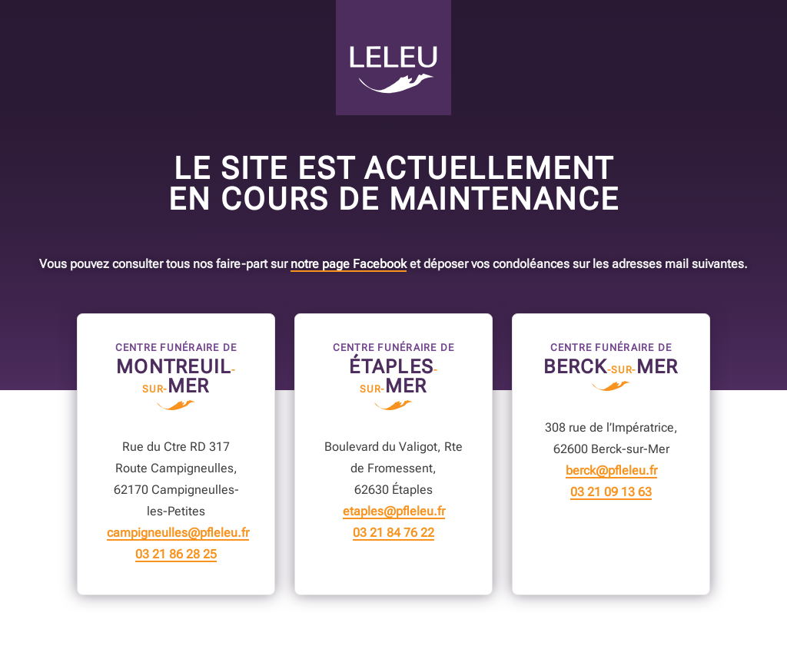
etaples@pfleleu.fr (394, 511)
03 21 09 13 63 (611, 492)
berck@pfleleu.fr (611, 471)
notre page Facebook (349, 264)
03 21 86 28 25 (176, 554)
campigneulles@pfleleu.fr (178, 533)
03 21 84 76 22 (393, 533)
